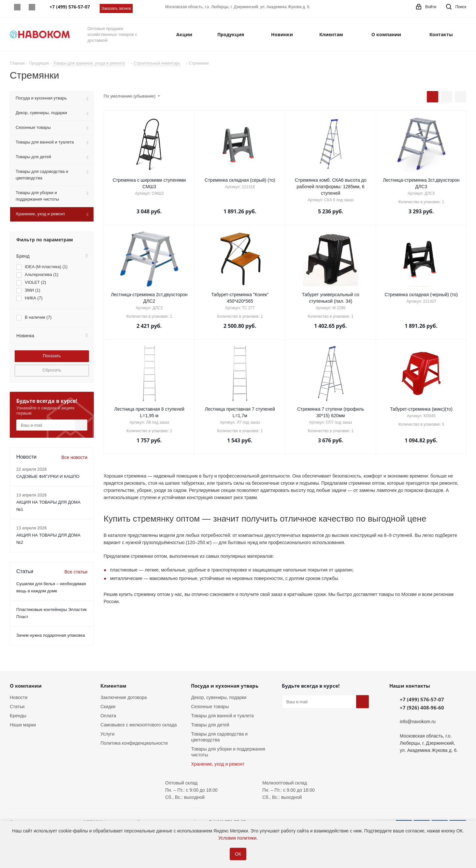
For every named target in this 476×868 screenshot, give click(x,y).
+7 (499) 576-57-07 (422, 699)
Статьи (17, 707)
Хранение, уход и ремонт (218, 764)
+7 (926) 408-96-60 (422, 708)
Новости (19, 697)
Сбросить (52, 370)
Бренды (18, 716)
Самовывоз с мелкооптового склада (138, 725)
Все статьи (76, 572)
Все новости (74, 457)
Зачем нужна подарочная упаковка (51, 635)
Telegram (32, 7)
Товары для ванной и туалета (222, 716)
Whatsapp (17, 7)
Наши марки (23, 725)
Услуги (107, 734)
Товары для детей (210, 725)
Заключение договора (123, 697)
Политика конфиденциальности (134, 743)
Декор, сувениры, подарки (219, 697)
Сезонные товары (210, 707)
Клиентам (113, 686)
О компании (26, 686)
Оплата (108, 716)
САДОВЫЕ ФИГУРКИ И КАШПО (48, 476)
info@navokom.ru (418, 722)
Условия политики (237, 838)
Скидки (108, 707)
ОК (238, 854)
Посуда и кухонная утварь (225, 686)
